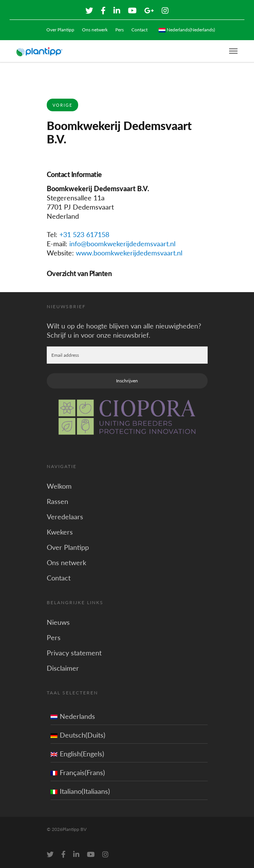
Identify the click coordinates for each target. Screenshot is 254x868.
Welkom (59, 486)
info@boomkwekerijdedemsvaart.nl (122, 244)
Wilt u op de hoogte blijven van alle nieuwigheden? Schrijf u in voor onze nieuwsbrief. (124, 330)
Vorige (62, 105)
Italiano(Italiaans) (80, 791)
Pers (120, 30)
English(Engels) (77, 754)
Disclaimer (63, 668)
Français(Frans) (78, 772)
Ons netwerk (95, 30)
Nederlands (73, 716)
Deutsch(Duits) (78, 735)
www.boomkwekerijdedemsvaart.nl (129, 253)
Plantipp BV (75, 829)
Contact (139, 30)
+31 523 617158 (84, 234)
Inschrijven (127, 381)
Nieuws (58, 622)
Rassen (57, 501)
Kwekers (60, 532)
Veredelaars (65, 517)
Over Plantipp (60, 30)
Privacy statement (74, 653)
